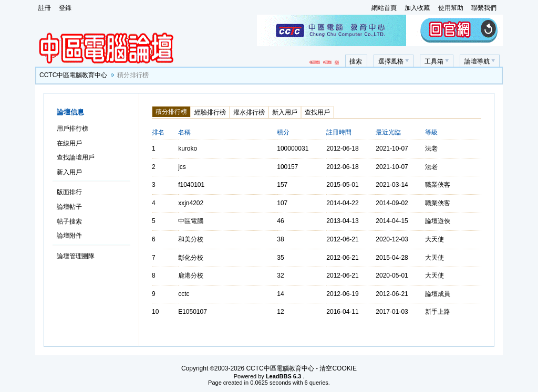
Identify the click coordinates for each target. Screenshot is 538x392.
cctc (184, 294)
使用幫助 (451, 8)
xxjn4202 (191, 203)
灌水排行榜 (249, 112)
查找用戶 (317, 112)
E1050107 (193, 312)
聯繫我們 (484, 8)
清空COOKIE (338, 368)
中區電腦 (191, 221)
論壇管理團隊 (76, 256)
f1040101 (191, 185)
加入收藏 (417, 8)
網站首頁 (384, 8)
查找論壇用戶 (76, 157)
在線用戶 (69, 143)
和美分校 (191, 239)
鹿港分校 (191, 276)
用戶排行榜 (73, 129)
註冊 (45, 8)
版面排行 (69, 192)
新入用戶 (69, 172)
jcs (182, 167)
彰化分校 (191, 258)
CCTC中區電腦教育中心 (73, 75)
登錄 (65, 8)
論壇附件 (69, 236)
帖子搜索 (69, 221)
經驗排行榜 (210, 112)
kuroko (188, 149)
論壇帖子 (69, 207)
